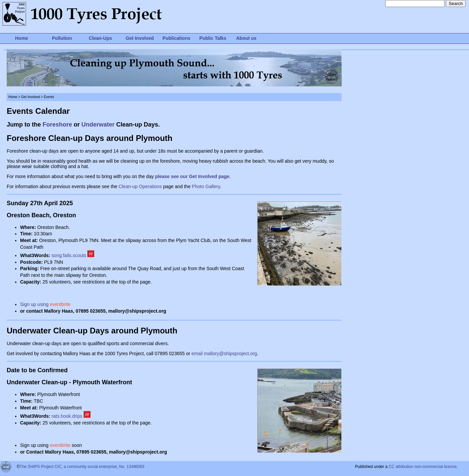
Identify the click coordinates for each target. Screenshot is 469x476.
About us (246, 38)
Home (22, 38)
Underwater (98, 125)
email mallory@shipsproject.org (224, 353)
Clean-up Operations (140, 186)
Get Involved (140, 38)
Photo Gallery (206, 186)
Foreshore (57, 125)
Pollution (62, 38)
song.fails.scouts (69, 255)
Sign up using (45, 304)
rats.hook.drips (71, 416)
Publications (176, 38)
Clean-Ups (100, 38)
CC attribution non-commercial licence (423, 467)
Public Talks (213, 38)
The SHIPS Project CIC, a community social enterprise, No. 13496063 (82, 467)
